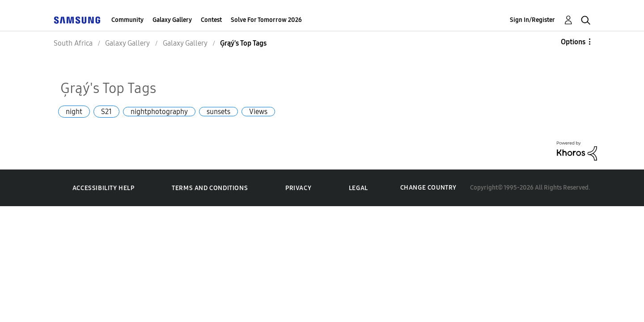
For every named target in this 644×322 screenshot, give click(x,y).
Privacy (298, 188)
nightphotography (159, 112)
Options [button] (573, 42)
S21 (106, 112)
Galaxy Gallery (172, 20)
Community (127, 20)
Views (258, 112)
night (74, 112)
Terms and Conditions (210, 188)
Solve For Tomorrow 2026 (266, 20)
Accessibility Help (104, 188)
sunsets (218, 112)
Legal (358, 188)
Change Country (428, 188)
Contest (211, 20)
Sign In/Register (532, 20)
